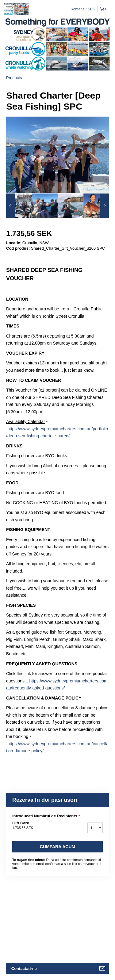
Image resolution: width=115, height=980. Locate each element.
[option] (19, 206)
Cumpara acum (57, 847)
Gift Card (39, 826)
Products (14, 78)
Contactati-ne (24, 969)
